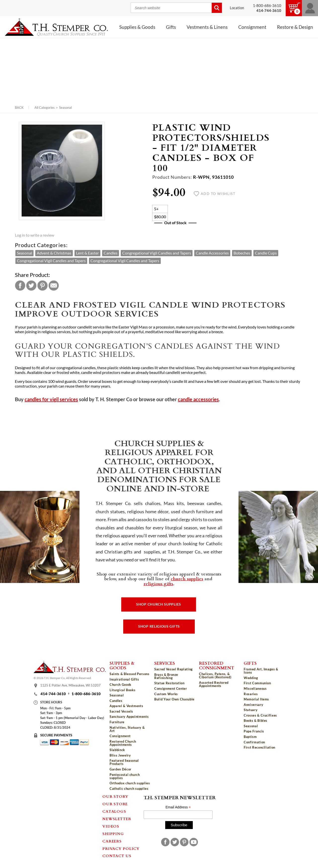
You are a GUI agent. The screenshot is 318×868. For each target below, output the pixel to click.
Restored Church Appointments (123, 743)
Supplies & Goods (137, 27)
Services (165, 663)
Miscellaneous (255, 688)
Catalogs (114, 811)
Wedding (251, 678)
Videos (111, 826)
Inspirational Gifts (124, 679)
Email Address (178, 807)
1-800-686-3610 (267, 6)
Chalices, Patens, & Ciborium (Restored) (215, 675)
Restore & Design (295, 27)
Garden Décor (120, 769)
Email (54, 286)
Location (237, 8)
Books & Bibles (256, 721)
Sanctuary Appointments (129, 717)
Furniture (117, 722)
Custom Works (166, 694)
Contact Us (117, 856)
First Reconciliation (259, 747)
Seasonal (65, 108)
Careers (112, 841)
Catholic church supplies (129, 789)
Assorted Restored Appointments (214, 684)
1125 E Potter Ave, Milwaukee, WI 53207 (70, 686)
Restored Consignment (217, 665)
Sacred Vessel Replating (174, 669)
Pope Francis (254, 731)
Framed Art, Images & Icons (261, 671)
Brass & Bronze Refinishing (166, 676)
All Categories (45, 108)
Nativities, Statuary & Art (127, 729)
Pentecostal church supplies (125, 776)
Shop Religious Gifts (159, 626)
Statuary (251, 710)
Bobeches (242, 253)
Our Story (115, 796)
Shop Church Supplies (159, 604)
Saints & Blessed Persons (130, 674)
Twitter (31, 286)
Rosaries (251, 694)
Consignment (252, 27)
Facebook (20, 286)
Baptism (250, 737)
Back (19, 108)
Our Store (115, 804)
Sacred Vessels (121, 711)
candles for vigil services (51, 399)
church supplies (187, 579)
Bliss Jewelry (120, 755)
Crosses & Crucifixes (260, 715)
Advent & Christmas (54, 253)
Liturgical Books (122, 690)
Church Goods (120, 685)
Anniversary (253, 705)
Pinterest (42, 286)
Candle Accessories (212, 253)
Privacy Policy (121, 848)
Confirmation (254, 742)
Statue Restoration (169, 683)
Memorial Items (256, 699)
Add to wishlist (215, 194)
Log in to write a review (35, 235)
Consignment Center (171, 688)
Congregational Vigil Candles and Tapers (157, 253)
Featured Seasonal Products (124, 762)
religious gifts (158, 583)
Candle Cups (266, 253)
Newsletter (117, 819)
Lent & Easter (87, 253)
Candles (111, 253)
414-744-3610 (53, 694)
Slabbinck (117, 750)
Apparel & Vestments (126, 706)
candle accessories (198, 399)
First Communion (257, 683)
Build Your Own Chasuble (174, 699)
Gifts (171, 27)
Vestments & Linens (207, 27)
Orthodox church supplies (130, 783)
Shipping (113, 833)
